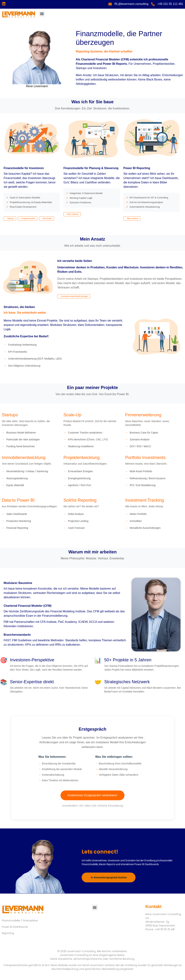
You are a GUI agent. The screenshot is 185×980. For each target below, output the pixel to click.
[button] (42, 14)
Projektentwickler (29, 219)
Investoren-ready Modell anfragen (75, 296)
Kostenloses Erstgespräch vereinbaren (93, 795)
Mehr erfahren (73, 214)
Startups (11, 219)
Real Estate (48, 219)
